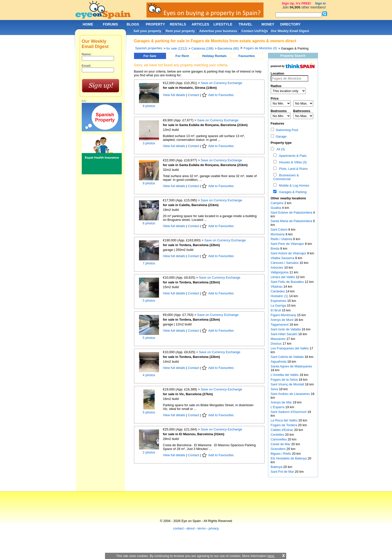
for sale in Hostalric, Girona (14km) (190, 88)
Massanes (279, 339)
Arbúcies (277, 267)
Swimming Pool (284, 130)
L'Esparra (278, 407)
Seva (275, 389)
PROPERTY (155, 24)
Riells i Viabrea (282, 239)
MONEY (268, 24)
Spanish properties (149, 48)
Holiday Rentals (214, 56)
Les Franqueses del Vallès (290, 348)
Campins (278, 203)
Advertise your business (218, 31)
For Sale (150, 56)
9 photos (149, 106)
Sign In (320, 3)
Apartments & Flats (292, 156)
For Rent (182, 56)
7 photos (149, 263)
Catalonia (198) (202, 48)
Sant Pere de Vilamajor (288, 244)
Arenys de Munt (283, 320)
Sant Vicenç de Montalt (288, 384)
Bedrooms (279, 111)
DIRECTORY (290, 24)
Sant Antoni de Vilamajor (289, 253)
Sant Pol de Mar (283, 472)
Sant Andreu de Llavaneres (291, 394)
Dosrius (277, 344)
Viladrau (277, 287)
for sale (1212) (177, 48)
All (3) (280, 149)
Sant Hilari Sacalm (285, 334)
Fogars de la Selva (285, 380)
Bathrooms (302, 111)
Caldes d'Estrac (282, 430)
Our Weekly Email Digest (290, 31)
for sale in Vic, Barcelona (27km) (188, 394)
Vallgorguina (280, 272)
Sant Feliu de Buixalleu (288, 282)
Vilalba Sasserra (283, 258)
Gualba (276, 208)
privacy (214, 528)
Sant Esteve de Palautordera (292, 212)
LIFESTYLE (223, 24)
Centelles (278, 435)
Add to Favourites (221, 95)
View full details (175, 95)
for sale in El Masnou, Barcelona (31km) (194, 434)
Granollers (279, 449)
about (191, 528)
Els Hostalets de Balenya (289, 458)
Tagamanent (280, 325)
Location (277, 73)
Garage (279, 136)
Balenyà (277, 467)
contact (178, 528)
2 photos (149, 452)
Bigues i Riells (281, 454)
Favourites (247, 56)
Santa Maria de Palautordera (292, 221)
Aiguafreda (279, 362)
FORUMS (110, 24)
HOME (88, 24)
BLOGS (133, 24)
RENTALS (178, 24)
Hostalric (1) (279, 296)
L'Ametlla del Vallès (285, 375)
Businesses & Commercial (286, 177)
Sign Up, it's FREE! (296, 3)
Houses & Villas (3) (292, 162)
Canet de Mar (281, 444)
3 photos (149, 143)
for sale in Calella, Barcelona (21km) (191, 205)
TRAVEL (245, 24)
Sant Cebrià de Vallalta (288, 357)
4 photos (149, 375)
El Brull (276, 310)
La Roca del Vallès (285, 420)
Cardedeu (278, 291)
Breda (275, 248)
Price (275, 98)
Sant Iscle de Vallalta (286, 329)
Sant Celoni (280, 229)
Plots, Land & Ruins (292, 169)
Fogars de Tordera (284, 425)
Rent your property (180, 31)
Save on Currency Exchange (221, 83)
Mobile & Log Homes (293, 185)
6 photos (149, 223)
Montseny (278, 234)
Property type (281, 143)
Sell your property (147, 31)
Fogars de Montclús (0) (260, 48)
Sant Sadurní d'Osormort (289, 412)
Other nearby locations (288, 198)
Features (277, 123)
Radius (276, 86)
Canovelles (279, 439)
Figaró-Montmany (284, 315)
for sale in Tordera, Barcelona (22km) (191, 245)
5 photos (149, 301)
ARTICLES (200, 24)
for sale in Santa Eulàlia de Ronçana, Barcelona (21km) (205, 125)
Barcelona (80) (228, 48)
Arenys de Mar (282, 402)
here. (271, 556)
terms (202, 528)
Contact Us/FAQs (255, 31)
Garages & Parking (292, 192)
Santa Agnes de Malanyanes (291, 366)
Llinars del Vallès (283, 277)
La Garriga (279, 306)
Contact (193, 95)
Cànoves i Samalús (285, 263)
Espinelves (279, 301)
